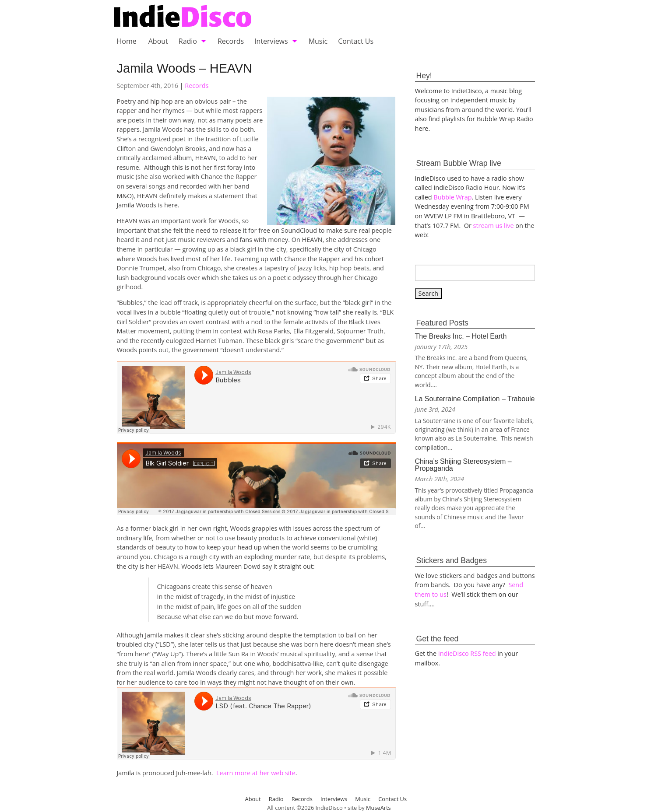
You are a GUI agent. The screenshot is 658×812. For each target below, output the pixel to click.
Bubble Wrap (452, 197)
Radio (188, 41)
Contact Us (356, 41)
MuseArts (378, 808)
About (158, 41)
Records (231, 41)
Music (318, 41)
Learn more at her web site (256, 773)
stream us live (494, 226)
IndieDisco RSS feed (467, 653)
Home (127, 41)
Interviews (271, 41)
